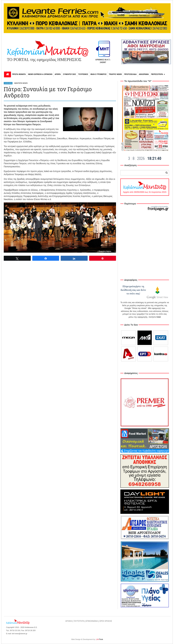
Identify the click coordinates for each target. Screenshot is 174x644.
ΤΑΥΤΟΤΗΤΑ (79, 621)
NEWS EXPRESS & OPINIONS (40, 74)
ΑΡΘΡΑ (58, 74)
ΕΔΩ (159, 317)
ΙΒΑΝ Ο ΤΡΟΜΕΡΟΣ (98, 74)
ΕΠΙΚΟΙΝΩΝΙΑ (92, 621)
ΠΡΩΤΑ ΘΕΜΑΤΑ (19, 74)
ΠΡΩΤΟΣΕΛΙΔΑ (130, 74)
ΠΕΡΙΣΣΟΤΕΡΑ (158, 74)
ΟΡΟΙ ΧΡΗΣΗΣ (106, 621)
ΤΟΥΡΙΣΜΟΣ (83, 74)
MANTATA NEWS (21, 83)
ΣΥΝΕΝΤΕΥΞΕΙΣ (69, 74)
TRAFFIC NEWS (115, 74)
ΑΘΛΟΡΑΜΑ (144, 74)
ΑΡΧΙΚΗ (69, 621)
